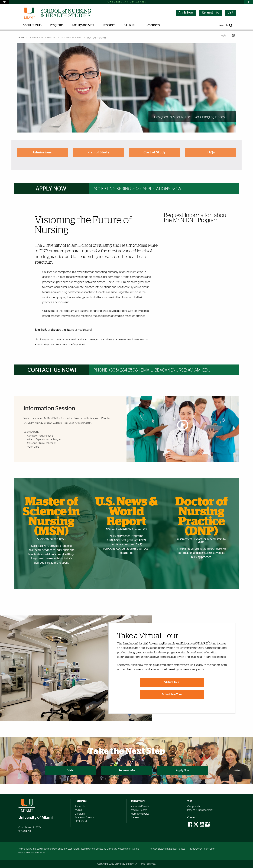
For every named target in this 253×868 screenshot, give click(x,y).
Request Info (210, 13)
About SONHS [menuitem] (32, 25)
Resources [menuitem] (153, 25)
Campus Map (194, 807)
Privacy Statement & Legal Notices (167, 849)
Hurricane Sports (140, 814)
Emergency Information (203, 849)
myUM (78, 810)
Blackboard (81, 821)
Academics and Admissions (43, 38)
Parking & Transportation (200, 810)
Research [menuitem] (109, 25)
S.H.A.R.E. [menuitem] (130, 25)
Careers (135, 818)
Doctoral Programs (72, 38)
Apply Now (186, 13)
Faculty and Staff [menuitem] (83, 25)
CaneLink (80, 814)
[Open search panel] (226, 26)
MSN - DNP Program (97, 38)
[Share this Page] (232, 36)
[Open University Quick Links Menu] (249, 2)
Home (21, 38)
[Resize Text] (223, 36)
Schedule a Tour (172, 694)
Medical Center (139, 810)
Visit (230, 13)
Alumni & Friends (140, 807)
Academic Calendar (85, 818)
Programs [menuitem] (57, 25)
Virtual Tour (172, 682)
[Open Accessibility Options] (4, 2)
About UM (80, 807)
